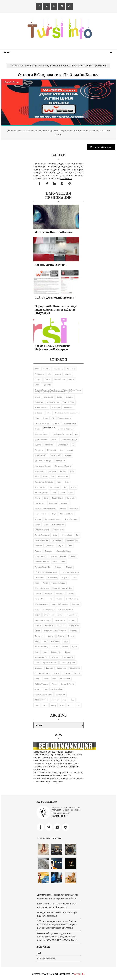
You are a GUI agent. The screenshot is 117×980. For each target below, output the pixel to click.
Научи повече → (60, 816)
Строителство (60, 620)
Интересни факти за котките (54, 232)
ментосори (74, 509)
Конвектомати (63, 477)
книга (72, 471)
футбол (74, 647)
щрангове (49, 668)
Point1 (54, 684)
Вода (37, 418)
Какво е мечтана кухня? (51, 265)
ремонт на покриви (42, 588)
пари (78, 535)
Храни (45, 652)
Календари (52, 471)
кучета (37, 498)
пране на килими (59, 562)
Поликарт (73, 556)
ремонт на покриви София (62, 588)
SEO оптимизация (41, 700)
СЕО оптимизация (42, 604)
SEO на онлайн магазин (43, 695)
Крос (65, 487)
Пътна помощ (53, 578)
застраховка (51, 450)
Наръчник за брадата (53, 519)
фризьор (65, 647)
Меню (7, 52)
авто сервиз (59, 369)
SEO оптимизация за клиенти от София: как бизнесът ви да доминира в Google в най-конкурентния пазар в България (57, 925)
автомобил (71, 369)
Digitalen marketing (42, 673)
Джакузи (38, 429)
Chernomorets (75, 668)
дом (77, 434)
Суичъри (38, 625)
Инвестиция (60, 461)
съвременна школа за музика (55, 631)
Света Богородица (72, 599)
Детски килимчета (69, 423)
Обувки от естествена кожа (54, 524)
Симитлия (75, 604)
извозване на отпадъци (44, 461)
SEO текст (55, 700)
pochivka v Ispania (41, 684)
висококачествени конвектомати (67, 413)
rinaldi (38, 689)
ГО (53, 418)
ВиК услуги (39, 413)
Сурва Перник (74, 625)
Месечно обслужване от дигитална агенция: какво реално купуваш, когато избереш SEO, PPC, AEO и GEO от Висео (57, 937)
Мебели (63, 509)
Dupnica (56, 673)
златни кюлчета (41, 455)
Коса (59, 482)
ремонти (38, 594)
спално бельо (49, 615)
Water (70, 705)
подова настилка (41, 556)
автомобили (39, 374)
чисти (37, 663)
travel (37, 705)
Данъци (56, 423)
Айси (50, 374)
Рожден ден (39, 599)
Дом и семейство (41, 439)
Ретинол (71, 594)
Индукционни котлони (43, 466)
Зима (62, 450)
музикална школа (67, 514)
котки (67, 482)
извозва (68, 455)
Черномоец (56, 657)
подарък (38, 551)
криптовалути (54, 487)
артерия (38, 379)
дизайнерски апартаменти (62, 434)
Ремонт (45, 583)
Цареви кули (56, 652)
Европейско (49, 445)
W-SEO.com (50, 974)
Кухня (71, 493)
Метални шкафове (42, 514)
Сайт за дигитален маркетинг (55, 297)
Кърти (46, 498)
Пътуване (65, 578)
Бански (48, 379)
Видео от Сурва (69, 402)
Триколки (51, 636)
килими (63, 471)
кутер (54, 493)
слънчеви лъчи (49, 610)
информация (40, 471)
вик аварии (56, 408)
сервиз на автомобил (60, 604)
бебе (37, 385)
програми (58, 567)
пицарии (61, 546)
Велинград (39, 402)
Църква (67, 652)
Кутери (62, 493)
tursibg (53, 705)
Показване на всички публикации (89, 65)
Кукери (73, 487)
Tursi (45, 705)
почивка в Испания (42, 562)
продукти (69, 567)
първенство (39, 578)
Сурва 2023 (61, 625)
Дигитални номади (42, 434)
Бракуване (69, 397)
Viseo (62, 705)
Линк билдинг (40, 503)
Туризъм (61, 636)
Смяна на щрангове (66, 610)
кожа (45, 477)
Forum (37, 679)
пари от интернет (41, 540)
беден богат (47, 385)
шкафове (38, 668)
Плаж (70, 546)
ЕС (73, 445)
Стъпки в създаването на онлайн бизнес (59, 75)
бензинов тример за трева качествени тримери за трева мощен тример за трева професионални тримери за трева (58, 391)
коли (53, 477)
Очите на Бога (66, 535)
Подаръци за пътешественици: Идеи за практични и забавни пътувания (56, 309)
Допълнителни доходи (69, 439)
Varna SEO (80, 974)
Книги (37, 477)
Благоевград (49, 397)
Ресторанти (60, 594)
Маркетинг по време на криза (46, 509)
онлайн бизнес (12, 82)
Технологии (74, 631)
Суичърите (49, 625)
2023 (37, 369)
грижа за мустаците (42, 423)
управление (55, 641)
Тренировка (39, 636)
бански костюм (59, 379)
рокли (50, 599)
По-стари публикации (101, 147)
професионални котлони (70, 572)
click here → (66, 178)
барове (71, 379)
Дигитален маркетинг (66, 429)
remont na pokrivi (67, 684)
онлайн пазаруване (42, 535)
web (78, 705)
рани (37, 583)
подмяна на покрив (64, 551)
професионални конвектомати (46, 572)
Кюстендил (71, 498)
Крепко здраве (40, 487)
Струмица (72, 620)
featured (77, 673)
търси (37, 641)
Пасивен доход (57, 540)
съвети (38, 631)
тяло (45, 641)
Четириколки (69, 657)
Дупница (38, 445)
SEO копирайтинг (57, 689)
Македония (53, 503)
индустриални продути (63, 466)
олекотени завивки (42, 530)
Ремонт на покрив (58, 583)
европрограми (63, 445)
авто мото (46, 369)
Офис (55, 535)
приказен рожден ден (43, 567)
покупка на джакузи (59, 556)
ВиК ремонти (69, 408)
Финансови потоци (42, 647)
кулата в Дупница (41, 493)
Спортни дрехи (72, 615)
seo (45, 689)
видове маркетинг (42, 408)
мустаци (38, 519)
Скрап (37, 610)
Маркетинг (64, 503)
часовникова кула (41, 657)
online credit (65, 679)
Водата (45, 418)
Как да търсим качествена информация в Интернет (53, 347)
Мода (54, 514)
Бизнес (38, 397)
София (37, 615)
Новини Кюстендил (71, 519)
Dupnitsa (67, 673)
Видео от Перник (53, 402)
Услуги (66, 641)
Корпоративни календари (44, 482)
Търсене (71, 636)
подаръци (49, 551)
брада (59, 397)
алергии (58, 374)
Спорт (60, 615)
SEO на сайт (60, 695)
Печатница (50, 546)
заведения (39, 450)
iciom (55, 679)
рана (74, 578)
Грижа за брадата (64, 418)
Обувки (38, 524)
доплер (54, 439)
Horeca (46, 679)
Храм (37, 652)
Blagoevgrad (61, 668)
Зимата (70, 450)
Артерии (68, 374)
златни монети (56, 455)
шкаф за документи (68, 663)
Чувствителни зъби (50, 663)
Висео (49, 413)
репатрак (49, 594)
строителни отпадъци (43, 620)
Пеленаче (38, 546)
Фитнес (55, 647)
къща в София (58, 498)
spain (65, 700)
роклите (59, 599)
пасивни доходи (73, 540)
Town (72, 700)
